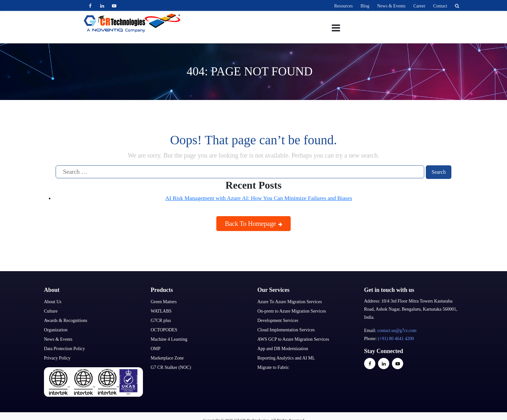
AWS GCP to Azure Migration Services (293, 339)
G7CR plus (161, 321)
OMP (156, 349)
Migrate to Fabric (273, 367)
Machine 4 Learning (169, 339)
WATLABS (161, 311)
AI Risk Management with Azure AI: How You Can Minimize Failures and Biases (259, 198)
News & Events (391, 6)
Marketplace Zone (167, 358)
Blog (365, 6)
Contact (440, 6)
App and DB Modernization (283, 349)
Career (419, 6)
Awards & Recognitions (66, 321)
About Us (53, 302)
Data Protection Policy (65, 349)
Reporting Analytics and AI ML (286, 358)
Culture (51, 311)
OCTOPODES (164, 330)
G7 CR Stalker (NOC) (171, 367)
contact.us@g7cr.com (397, 331)
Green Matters (164, 302)
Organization (56, 330)
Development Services (278, 321)
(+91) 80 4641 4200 (396, 339)
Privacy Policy (57, 358)
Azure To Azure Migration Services (290, 302)
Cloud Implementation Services (286, 330)
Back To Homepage (253, 224)
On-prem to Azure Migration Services (292, 311)
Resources (343, 6)
